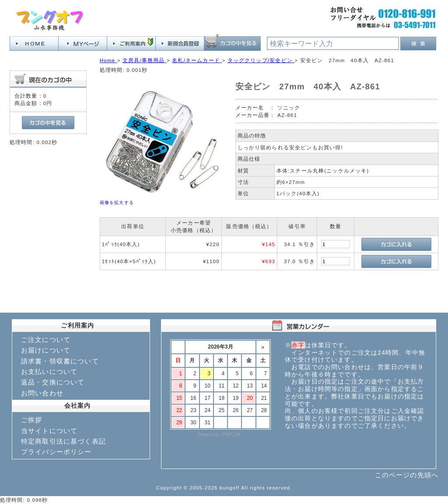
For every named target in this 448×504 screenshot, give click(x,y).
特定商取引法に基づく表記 (63, 441)
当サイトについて (49, 431)
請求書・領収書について (60, 361)
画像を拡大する (117, 203)
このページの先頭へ (407, 475)
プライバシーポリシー (56, 452)
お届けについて (46, 350)
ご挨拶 (31, 420)
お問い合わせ (42, 393)
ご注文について (46, 340)
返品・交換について (53, 382)
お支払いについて (49, 372)
